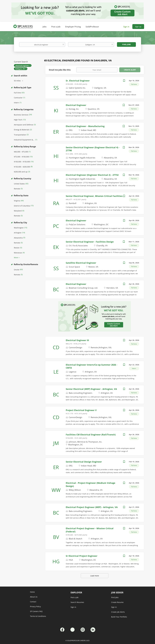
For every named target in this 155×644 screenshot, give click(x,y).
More (16, 258)
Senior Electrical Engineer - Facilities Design (90, 242)
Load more (95, 576)
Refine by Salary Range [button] (25, 147)
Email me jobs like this (60, 70)
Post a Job (75, 597)
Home (32, 592)
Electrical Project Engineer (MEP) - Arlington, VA (92, 507)
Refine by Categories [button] (23, 109)
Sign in (126, 27)
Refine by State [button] (21, 196)
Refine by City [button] (20, 223)
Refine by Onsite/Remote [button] (26, 264)
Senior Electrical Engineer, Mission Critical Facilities (94, 196)
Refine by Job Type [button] (22, 88)
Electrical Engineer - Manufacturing (85, 126)
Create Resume (117, 602)
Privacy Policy (35, 606)
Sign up (138, 27)
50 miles (18, 81)
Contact (33, 602)
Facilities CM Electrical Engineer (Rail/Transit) (91, 435)
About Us (34, 597)
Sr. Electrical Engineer (78, 81)
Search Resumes (77, 602)
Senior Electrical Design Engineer (84, 462)
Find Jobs (126, 44)
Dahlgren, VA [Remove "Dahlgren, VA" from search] (20, 69)
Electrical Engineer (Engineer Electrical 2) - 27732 (92, 175)
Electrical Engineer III (77, 340)
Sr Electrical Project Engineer (82, 556)
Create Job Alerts (118, 612)
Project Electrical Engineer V (81, 410)
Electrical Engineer (76, 105)
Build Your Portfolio (119, 617)
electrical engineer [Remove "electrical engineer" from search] (22, 66)
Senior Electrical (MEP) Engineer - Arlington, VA (91, 389)
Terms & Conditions (38, 616)
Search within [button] (20, 76)
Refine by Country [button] (22, 179)
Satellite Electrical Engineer (81, 263)
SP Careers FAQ (36, 611)
